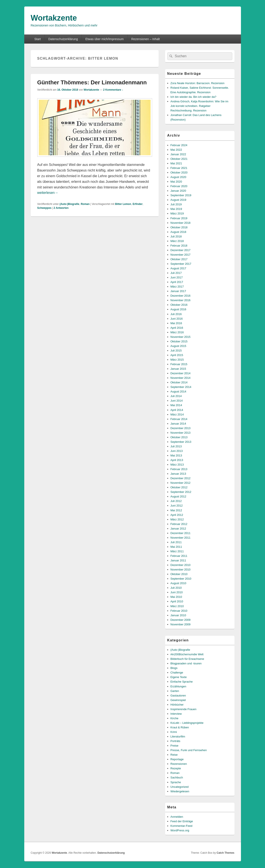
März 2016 (177, 332)
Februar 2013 (179, 469)
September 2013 (181, 442)
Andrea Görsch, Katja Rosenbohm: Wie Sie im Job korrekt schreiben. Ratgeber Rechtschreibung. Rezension (199, 106)
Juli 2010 (176, 588)
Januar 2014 (178, 424)
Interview (176, 714)
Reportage (177, 759)
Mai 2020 (176, 182)
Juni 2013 (177, 451)
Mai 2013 (176, 455)
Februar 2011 (179, 556)
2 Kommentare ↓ (113, 90)
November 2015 (181, 337)
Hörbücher (177, 705)
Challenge (177, 673)
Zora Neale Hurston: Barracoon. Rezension (198, 83)
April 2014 (177, 410)
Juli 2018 (176, 236)
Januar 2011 (178, 560)
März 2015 (177, 360)
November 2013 (181, 433)
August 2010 (178, 583)
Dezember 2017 (181, 250)
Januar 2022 (178, 154)
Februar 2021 (179, 168)
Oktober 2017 (179, 259)
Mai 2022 (176, 150)
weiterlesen (48, 193)
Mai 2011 (176, 547)
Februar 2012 (179, 524)
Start (37, 39)
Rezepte (176, 768)
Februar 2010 (179, 611)
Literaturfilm (178, 736)
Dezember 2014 (181, 373)
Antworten (61, 208)
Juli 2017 (176, 273)
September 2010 (181, 579)
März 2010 (177, 606)
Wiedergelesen (180, 791)
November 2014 (181, 378)
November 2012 (181, 483)
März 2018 (177, 241)
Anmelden (177, 817)
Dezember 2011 (181, 533)
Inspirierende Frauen (184, 709)
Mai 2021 (176, 163)
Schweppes (44, 208)
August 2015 (178, 346)
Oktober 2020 (179, 172)
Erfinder (138, 204)
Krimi (174, 732)
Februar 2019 (179, 218)
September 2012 (181, 492)
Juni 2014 (177, 401)
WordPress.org (180, 830)
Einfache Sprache (182, 682)
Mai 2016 (176, 323)
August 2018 (178, 232)
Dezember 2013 (181, 428)
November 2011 (181, 538)
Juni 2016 (177, 319)
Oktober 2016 (179, 305)
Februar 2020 (179, 186)
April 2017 (177, 282)
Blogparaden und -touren (186, 663)
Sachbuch (177, 777)
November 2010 (181, 570)
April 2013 (177, 460)
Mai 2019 (176, 209)
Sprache (176, 782)
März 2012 (177, 519)
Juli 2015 (176, 351)
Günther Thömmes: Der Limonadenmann (92, 82)
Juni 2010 (177, 592)
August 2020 (178, 177)
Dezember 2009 (181, 620)
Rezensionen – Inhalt (146, 39)
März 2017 (177, 287)
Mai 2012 (176, 510)
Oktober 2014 (179, 382)
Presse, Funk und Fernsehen (189, 750)
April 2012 (177, 515)
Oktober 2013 (179, 437)
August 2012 (178, 496)
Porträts (176, 741)
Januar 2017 (178, 291)
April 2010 (177, 601)
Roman (85, 204)
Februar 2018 (179, 246)
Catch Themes (225, 853)
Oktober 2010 (179, 574)
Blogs (174, 668)
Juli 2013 (176, 446)
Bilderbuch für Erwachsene (187, 659)
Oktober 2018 (179, 227)
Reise (174, 755)
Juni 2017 (177, 277)
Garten (175, 691)
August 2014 (178, 391)
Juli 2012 (176, 501)
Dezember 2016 (181, 296)
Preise (175, 746)
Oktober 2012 (179, 487)
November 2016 (181, 300)
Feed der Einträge (182, 821)
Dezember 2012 (181, 478)
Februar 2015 (179, 364)
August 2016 (178, 309)
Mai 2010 (176, 597)
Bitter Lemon (123, 204)
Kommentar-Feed (181, 826)
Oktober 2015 (179, 341)
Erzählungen (178, 686)
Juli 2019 (176, 204)
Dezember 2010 (181, 565)
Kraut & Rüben (180, 727)
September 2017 (181, 264)
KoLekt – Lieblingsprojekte (187, 723)
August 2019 (178, 200)
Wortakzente (54, 18)
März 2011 (177, 551)
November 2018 (181, 223)
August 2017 (178, 268)
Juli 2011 (176, 542)
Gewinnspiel (178, 700)
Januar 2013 (178, 474)
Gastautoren (178, 696)
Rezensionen (179, 764)
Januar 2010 (178, 615)
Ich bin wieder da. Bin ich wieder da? (193, 97)
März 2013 (177, 465)
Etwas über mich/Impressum (105, 39)
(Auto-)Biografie (69, 204)
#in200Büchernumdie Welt (187, 654)
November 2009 (181, 624)
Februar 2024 (179, 145)
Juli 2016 (176, 314)
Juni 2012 (177, 506)
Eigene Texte (179, 677)
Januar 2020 (178, 191)
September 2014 (181, 387)
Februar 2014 (179, 419)
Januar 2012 (178, 529)
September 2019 (181, 195)
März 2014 (177, 414)
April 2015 (177, 355)
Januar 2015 (178, 369)
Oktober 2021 (179, 159)
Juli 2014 (176, 396)
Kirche (175, 718)
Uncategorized (180, 787)
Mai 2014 (176, 405)
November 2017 (181, 255)
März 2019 (177, 213)
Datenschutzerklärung (63, 39)
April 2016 (177, 328)
